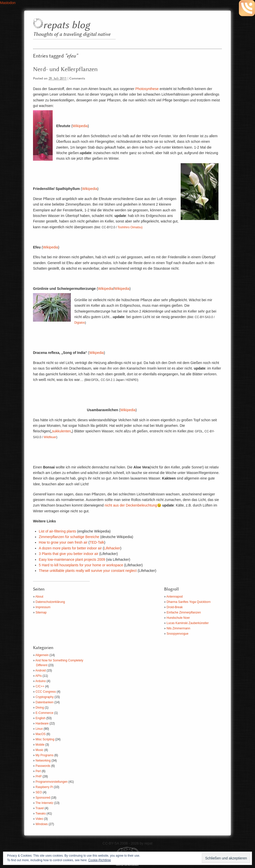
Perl (38, 771)
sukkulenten (61, 431)
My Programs (44, 755)
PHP (39, 776)
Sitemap (41, 612)
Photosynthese (147, 89)
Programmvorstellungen (52, 782)
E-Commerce (44, 713)
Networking (43, 761)
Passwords (43, 766)
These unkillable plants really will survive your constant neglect (88, 571)
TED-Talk (97, 542)
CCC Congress (46, 692)
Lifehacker (112, 548)
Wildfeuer (50, 437)
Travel (40, 808)
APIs (38, 676)
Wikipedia (80, 126)
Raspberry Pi (44, 787)
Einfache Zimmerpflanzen (184, 612)
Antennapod (174, 597)
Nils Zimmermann (178, 628)
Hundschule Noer (178, 618)
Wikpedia (97, 353)
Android (40, 670)
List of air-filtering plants (57, 531)
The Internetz (44, 803)
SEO (39, 792)
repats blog (66, 25)
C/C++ (40, 686)
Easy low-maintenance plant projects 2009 (72, 559)
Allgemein (42, 655)
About (39, 597)
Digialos (80, 323)
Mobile (40, 745)
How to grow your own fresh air (63, 542)
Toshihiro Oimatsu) (130, 227)
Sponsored (43, 798)
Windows (42, 824)
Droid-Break (175, 607)
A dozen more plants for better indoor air (71, 548)
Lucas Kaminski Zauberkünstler (188, 623)
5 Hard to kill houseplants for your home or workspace (81, 565)
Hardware (42, 723)
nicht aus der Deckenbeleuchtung (131, 505)
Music (39, 750)
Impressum (43, 607)
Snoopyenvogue (178, 634)
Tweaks (41, 814)
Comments (77, 79)
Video (39, 819)
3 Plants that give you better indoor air (69, 554)
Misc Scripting (45, 739)
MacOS (41, 734)
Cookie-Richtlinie (100, 860)
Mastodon (8, 3)
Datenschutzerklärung (50, 602)
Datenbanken (44, 702)
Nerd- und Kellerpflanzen (65, 69)
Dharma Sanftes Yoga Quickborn (189, 602)
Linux (39, 729)
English (40, 718)
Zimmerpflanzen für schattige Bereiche (69, 537)
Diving (40, 708)
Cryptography (45, 697)
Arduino (40, 681)
